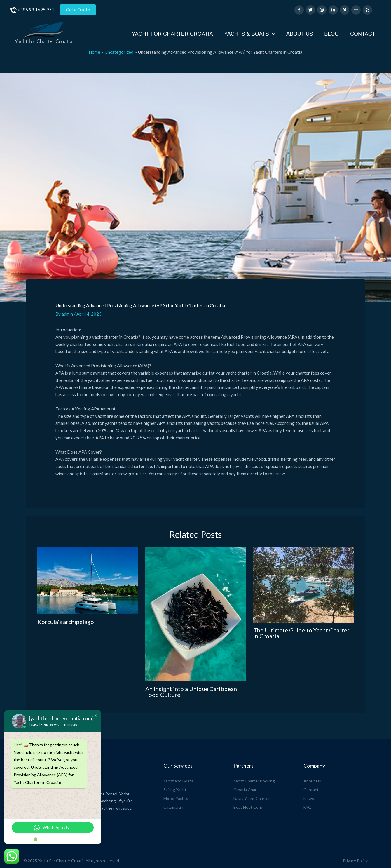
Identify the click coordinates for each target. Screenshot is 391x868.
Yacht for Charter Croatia (43, 41)
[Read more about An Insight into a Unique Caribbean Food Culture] (196, 614)
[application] (275, 34)
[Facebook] (299, 10)
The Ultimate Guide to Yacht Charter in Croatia (301, 633)
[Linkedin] (333, 10)
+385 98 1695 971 (36, 10)
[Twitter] (310, 10)
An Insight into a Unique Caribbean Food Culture (191, 692)
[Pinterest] (345, 10)
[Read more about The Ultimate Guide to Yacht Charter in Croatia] (304, 585)
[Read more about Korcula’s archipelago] (88, 581)
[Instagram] (322, 10)
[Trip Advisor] (356, 10)
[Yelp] (367, 10)
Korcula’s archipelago (66, 622)
